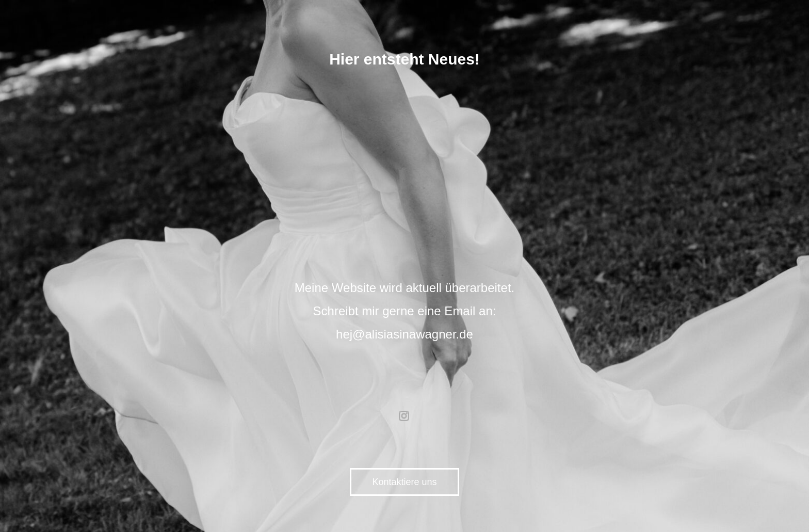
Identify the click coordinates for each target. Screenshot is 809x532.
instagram (405, 416)
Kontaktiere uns (404, 482)
